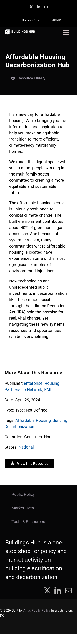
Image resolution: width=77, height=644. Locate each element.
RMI (48, 389)
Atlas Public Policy (37, 611)
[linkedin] (39, 7)
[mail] (46, 7)
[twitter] (31, 7)
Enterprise (33, 383)
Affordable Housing (33, 420)
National (26, 447)
